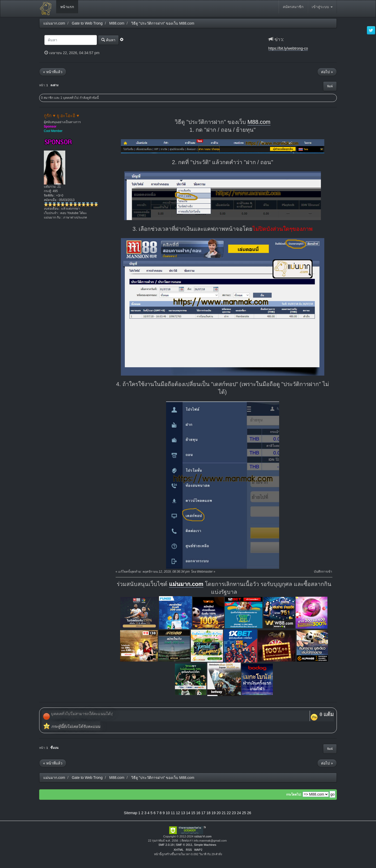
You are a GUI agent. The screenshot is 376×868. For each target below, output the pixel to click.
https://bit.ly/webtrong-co (288, 48)
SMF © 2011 (184, 845)
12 (178, 813)
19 (214, 813)
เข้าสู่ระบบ (322, 7)
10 (168, 813)
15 (193, 813)
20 (219, 813)
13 (183, 813)
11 (173, 813)
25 (244, 813)
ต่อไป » (327, 72)
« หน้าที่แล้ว (53, 72)
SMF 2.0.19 (166, 845)
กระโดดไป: (294, 795)
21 (224, 813)
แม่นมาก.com (186, 584)
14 (188, 813)
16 (198, 813)
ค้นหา (108, 40)
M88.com (259, 122)
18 (208, 813)
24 (239, 813)
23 (234, 813)
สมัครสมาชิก (293, 7)
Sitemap (130, 813)
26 (249, 813)
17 (203, 813)
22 (229, 813)
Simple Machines (205, 845)
